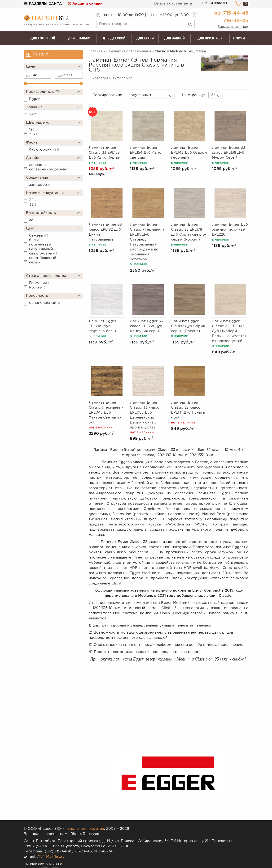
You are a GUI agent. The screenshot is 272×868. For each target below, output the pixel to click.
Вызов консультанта (173, 3)
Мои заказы (214, 3)
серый (36, 262)
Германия (39, 283)
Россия (37, 287)
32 (33, 200)
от (28, 76)
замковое (40, 185)
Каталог (42, 54)
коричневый (41, 244)
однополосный (44, 303)
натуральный (42, 249)
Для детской (114, 38)
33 (33, 205)
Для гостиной (43, 38)
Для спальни (79, 38)
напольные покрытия (85, 829)
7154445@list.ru (51, 857)
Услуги (239, 38)
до (60, 76)
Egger (34, 99)
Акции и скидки (88, 4)
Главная (96, 51)
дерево (38, 165)
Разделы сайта (43, 4)
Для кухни (145, 38)
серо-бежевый (44, 258)
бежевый (39, 235)
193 (34, 134)
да (33, 220)
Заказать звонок (233, 27)
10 (33, 114)
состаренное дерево (49, 169)
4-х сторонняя (44, 150)
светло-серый (43, 253)
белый (36, 240)
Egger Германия (138, 51)
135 (33, 130)
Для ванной (174, 38)
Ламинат (113, 51)
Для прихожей (210, 38)
